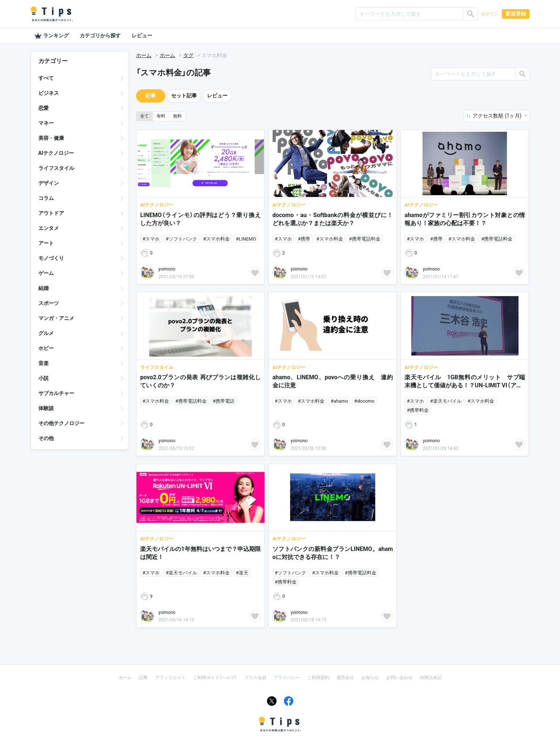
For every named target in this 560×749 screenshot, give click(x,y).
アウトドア (51, 213)
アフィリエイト (170, 678)
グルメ (46, 333)
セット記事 (184, 96)
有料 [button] (161, 116)
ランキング (52, 36)
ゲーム (46, 273)
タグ (188, 55)
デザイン (49, 183)
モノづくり (51, 258)
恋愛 (44, 108)
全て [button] (144, 116)
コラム (46, 198)
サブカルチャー (56, 393)
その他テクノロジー (61, 423)
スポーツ (49, 303)
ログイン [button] (490, 14)
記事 (151, 96)
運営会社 (345, 678)
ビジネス (49, 93)
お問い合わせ (399, 678)
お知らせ (370, 678)
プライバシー (287, 678)
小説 (44, 378)
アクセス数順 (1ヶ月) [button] (497, 116)
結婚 (44, 288)
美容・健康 (51, 138)
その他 (46, 438)
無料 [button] (177, 116)
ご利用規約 (318, 678)
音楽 (44, 363)
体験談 (46, 408)
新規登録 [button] (516, 14)
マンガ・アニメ (56, 318)
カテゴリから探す (100, 36)
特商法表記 (431, 678)
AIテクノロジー (56, 153)
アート (46, 243)
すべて (46, 78)
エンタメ (49, 228)
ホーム (144, 55)
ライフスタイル (56, 168)
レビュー (142, 36)
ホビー (46, 348)
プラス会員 (255, 678)
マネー (46, 123)
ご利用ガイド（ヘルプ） (215, 678)
